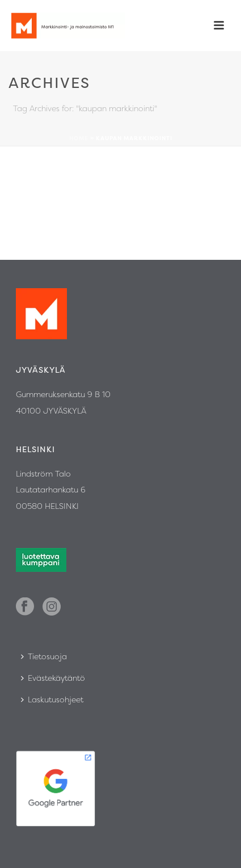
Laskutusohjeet (52, 699)
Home (79, 138)
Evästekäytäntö (53, 678)
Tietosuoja (44, 656)
